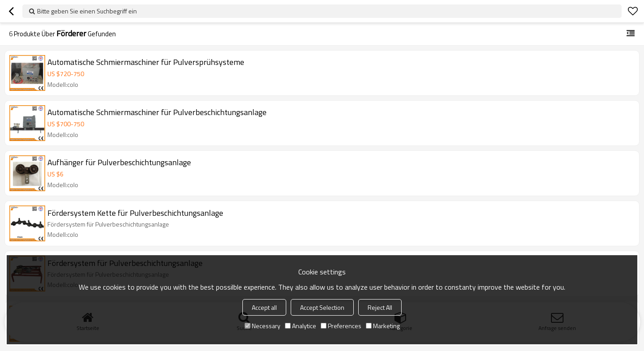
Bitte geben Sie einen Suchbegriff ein (87, 11)
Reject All (380, 307)
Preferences (341, 326)
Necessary (263, 326)
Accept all (264, 307)
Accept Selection (322, 307)
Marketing (383, 326)
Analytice (301, 326)
